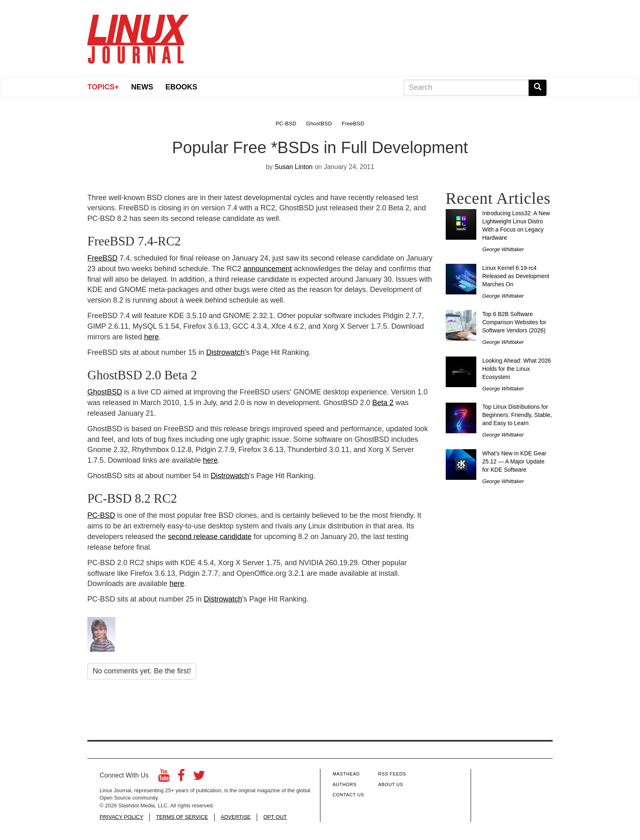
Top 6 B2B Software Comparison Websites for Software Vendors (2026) (514, 322)
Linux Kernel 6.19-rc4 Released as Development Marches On (516, 276)
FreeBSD (102, 258)
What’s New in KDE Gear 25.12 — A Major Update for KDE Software (514, 461)
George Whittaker (503, 249)
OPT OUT (275, 817)
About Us (391, 784)
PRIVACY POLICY (121, 817)
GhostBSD (105, 392)
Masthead (346, 774)
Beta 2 (383, 403)
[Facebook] (181, 778)
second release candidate (210, 537)
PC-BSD (101, 515)
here (151, 337)
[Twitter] (199, 778)
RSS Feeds (392, 774)
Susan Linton (294, 167)
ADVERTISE (236, 817)
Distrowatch (225, 352)
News (142, 87)
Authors (344, 784)
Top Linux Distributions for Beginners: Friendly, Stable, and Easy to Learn (517, 415)
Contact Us (348, 795)
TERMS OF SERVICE (182, 817)
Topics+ (103, 87)
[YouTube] (164, 778)
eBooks (181, 87)
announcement (268, 269)
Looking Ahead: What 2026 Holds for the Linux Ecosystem (517, 369)
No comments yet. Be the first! (142, 671)
